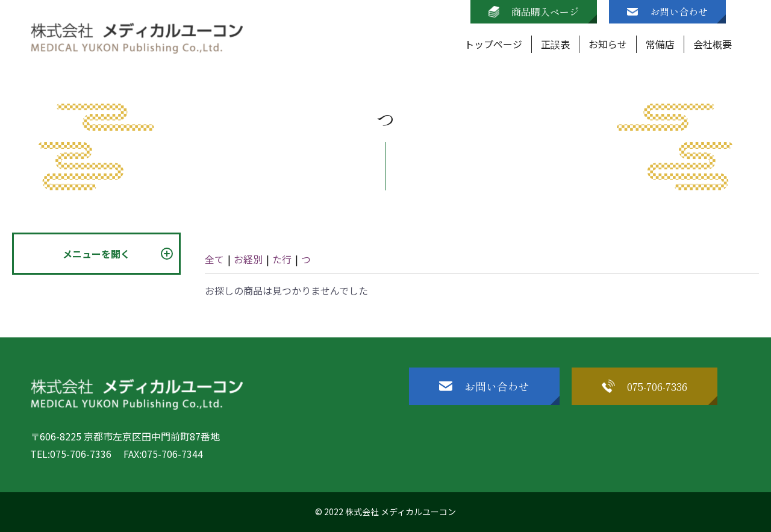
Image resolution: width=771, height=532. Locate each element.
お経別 (248, 259)
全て (214, 259)
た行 (282, 259)
